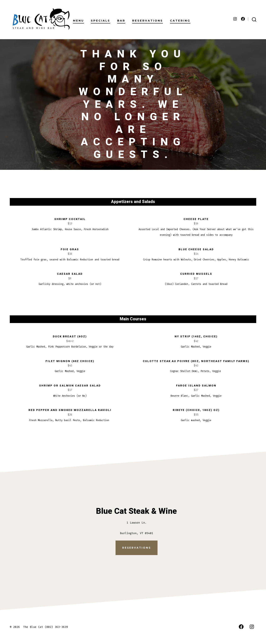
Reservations (137, 548)
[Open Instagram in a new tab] (235, 19)
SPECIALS (100, 21)
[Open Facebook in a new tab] (243, 19)
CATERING (180, 21)
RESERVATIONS (148, 21)
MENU (78, 21)
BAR (121, 21)
